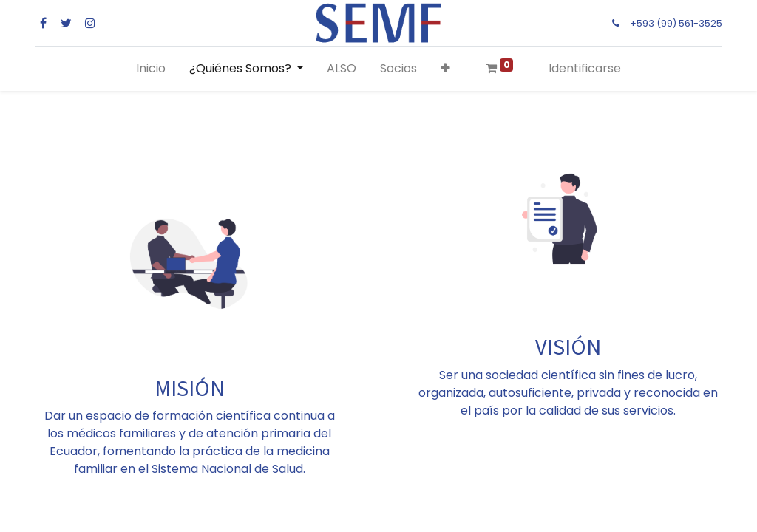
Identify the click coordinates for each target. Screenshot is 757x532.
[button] (445, 69)
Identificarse (585, 68)
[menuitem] (151, 69)
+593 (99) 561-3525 (676, 23)
